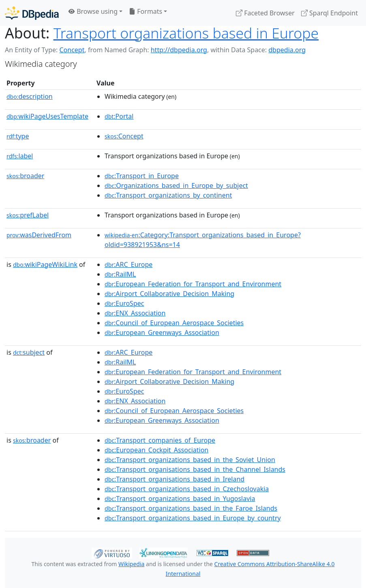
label (20, 156)
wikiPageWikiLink (45, 264)
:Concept (124, 136)
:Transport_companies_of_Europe (160, 440)
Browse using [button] (93, 11)
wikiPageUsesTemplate (47, 116)
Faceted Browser (265, 13)
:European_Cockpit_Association (156, 450)
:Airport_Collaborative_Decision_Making (169, 294)
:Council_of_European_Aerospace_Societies (174, 323)
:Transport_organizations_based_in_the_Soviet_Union (190, 460)
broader (25, 176)
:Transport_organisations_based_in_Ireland (174, 479)
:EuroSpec (124, 303)
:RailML (120, 274)
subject (29, 352)
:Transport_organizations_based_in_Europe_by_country (193, 518)
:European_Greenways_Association (162, 332)
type (18, 136)
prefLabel (28, 215)
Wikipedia (131, 564)
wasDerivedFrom (39, 235)
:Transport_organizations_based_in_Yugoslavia (180, 499)
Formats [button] (146, 11)
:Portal (119, 116)
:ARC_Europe (128, 264)
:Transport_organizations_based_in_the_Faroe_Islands (191, 508)
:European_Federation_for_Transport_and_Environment (193, 284)
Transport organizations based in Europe (186, 33)
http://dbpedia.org (179, 50)
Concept (72, 50)
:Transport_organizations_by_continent (168, 195)
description (30, 96)
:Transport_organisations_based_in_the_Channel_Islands (195, 469)
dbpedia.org (287, 50)
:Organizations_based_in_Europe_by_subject (176, 185)
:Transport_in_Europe (142, 176)
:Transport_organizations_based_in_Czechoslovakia (187, 489)
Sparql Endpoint (330, 13)
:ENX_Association (135, 313)
